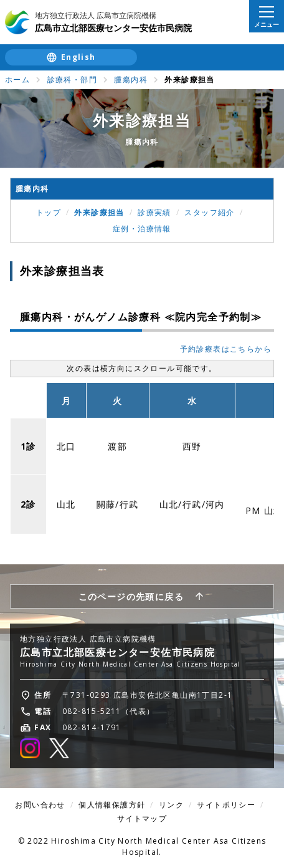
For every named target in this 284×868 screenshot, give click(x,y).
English (78, 57)
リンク (171, 805)
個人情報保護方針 (112, 805)
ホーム (17, 80)
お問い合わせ (40, 805)
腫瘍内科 (131, 80)
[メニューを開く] (267, 16)
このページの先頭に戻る (131, 596)
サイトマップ (142, 818)
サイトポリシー (226, 805)
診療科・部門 (72, 80)
